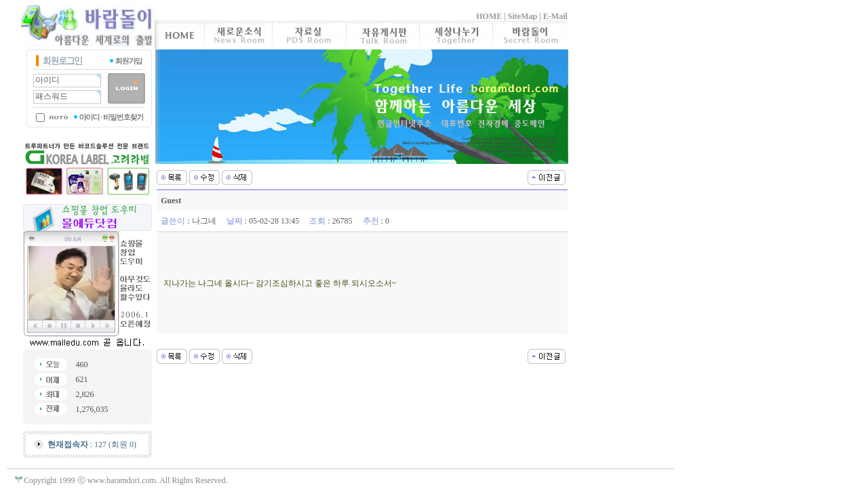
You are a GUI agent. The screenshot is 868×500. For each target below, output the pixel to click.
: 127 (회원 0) (92, 444)
